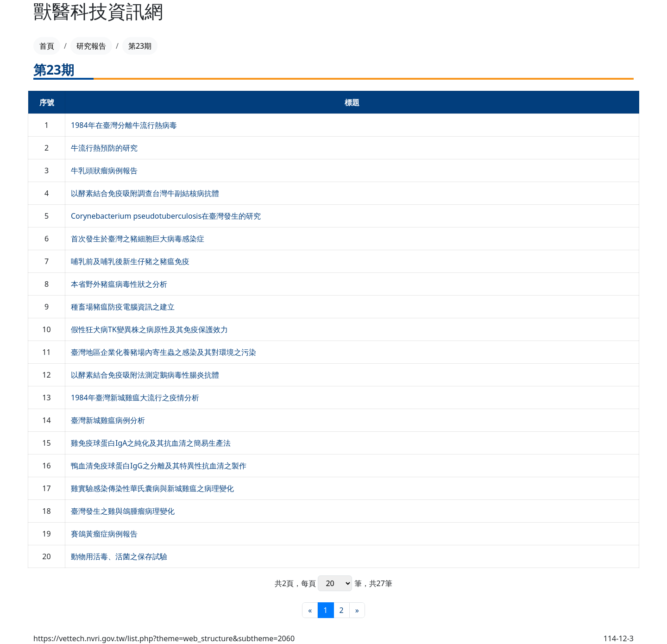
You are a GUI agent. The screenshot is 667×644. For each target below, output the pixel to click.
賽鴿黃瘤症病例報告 (104, 534)
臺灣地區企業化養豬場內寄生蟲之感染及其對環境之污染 (164, 352)
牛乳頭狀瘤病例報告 (104, 170)
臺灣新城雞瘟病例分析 (108, 420)
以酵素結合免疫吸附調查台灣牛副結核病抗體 (145, 193)
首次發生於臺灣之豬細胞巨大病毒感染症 (138, 239)
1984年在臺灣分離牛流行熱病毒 (124, 125)
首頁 (47, 46)
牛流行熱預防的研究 (104, 148)
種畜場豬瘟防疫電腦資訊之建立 (123, 307)
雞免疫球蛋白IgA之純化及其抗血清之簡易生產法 (151, 443)
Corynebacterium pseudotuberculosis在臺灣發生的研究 (166, 216)
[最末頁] (357, 610)
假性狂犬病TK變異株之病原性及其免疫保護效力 (149, 329)
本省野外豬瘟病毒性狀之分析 (119, 284)
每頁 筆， (335, 583)
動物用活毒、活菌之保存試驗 (119, 556)
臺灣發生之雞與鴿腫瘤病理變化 (123, 511)
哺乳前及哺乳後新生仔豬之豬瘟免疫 (130, 261)
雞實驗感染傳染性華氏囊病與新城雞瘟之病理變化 (152, 488)
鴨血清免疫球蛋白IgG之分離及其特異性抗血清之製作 (159, 466)
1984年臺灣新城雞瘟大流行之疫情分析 (135, 398)
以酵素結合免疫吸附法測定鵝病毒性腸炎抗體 (145, 375)
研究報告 (91, 46)
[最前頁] (310, 610)
